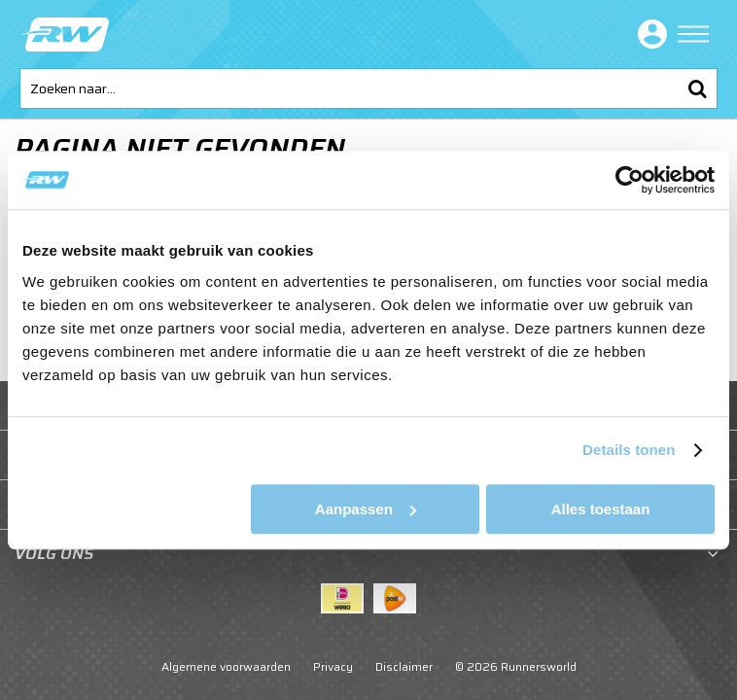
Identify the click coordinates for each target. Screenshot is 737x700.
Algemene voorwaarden (226, 666)
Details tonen (629, 450)
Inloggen (649, 34)
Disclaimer (404, 666)
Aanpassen (366, 509)
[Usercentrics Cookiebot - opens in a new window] (630, 180)
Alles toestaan (601, 509)
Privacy (333, 666)
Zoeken (697, 88)
